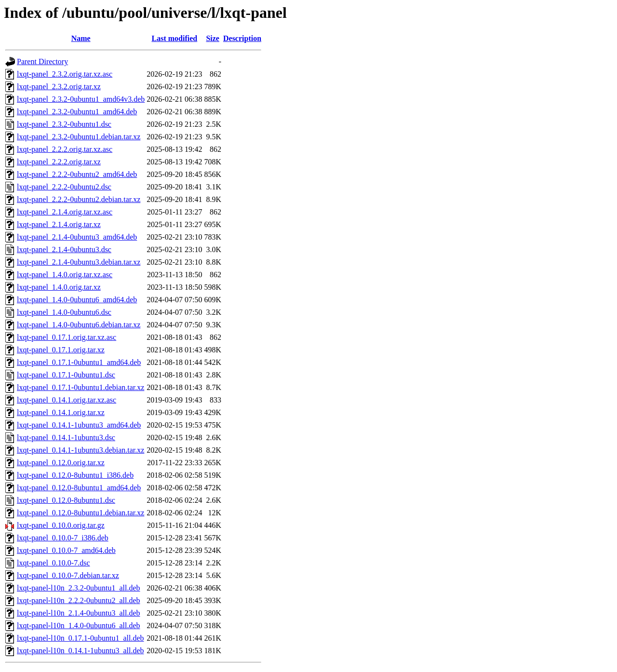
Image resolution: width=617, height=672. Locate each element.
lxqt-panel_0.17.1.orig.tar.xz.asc (67, 337)
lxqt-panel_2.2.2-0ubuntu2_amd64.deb (77, 174)
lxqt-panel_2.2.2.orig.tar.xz (59, 162)
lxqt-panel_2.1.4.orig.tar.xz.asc (65, 212)
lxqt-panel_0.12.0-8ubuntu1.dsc (66, 500)
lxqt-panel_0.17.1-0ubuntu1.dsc (66, 375)
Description (242, 38)
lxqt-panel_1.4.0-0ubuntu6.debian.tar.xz (79, 325)
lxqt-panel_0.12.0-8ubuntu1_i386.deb (75, 475)
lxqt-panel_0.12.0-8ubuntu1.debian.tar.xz (80, 513)
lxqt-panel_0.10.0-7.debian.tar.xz (68, 575)
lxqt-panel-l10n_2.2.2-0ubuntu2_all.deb (79, 600)
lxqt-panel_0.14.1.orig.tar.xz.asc (67, 400)
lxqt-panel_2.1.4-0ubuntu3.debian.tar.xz (79, 262)
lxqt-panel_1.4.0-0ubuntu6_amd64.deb (77, 300)
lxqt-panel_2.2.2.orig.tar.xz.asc (65, 149)
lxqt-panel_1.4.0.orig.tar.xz (59, 287)
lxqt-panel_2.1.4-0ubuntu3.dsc (64, 249)
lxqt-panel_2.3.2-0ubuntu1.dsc (64, 124)
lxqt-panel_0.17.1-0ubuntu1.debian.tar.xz (80, 387)
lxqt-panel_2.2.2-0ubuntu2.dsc (64, 187)
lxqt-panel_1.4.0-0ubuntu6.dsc (64, 312)
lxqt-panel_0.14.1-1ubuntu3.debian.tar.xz (80, 450)
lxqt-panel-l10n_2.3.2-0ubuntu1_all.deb (79, 588)
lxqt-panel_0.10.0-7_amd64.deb (66, 550)
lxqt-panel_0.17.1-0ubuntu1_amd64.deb (79, 362)
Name (81, 38)
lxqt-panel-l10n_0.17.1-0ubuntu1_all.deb (80, 638)
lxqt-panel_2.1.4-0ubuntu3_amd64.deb (77, 237)
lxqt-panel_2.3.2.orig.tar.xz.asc (65, 74)
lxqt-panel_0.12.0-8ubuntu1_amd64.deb (79, 488)
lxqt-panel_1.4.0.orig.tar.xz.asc (65, 275)
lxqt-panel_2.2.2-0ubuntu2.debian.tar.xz (79, 199)
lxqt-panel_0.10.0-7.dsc (54, 563)
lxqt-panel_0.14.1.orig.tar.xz (61, 412)
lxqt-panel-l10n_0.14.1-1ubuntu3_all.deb (80, 651)
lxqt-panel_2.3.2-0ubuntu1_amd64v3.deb (81, 99)
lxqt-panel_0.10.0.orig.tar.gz (61, 525)
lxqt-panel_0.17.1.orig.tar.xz (61, 350)
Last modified (175, 38)
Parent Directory (42, 61)
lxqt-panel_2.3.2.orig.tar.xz (59, 87)
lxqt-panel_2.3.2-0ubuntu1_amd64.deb (77, 112)
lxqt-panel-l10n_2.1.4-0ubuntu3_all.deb (79, 613)
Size (213, 38)
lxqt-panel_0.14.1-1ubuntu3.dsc (66, 437)
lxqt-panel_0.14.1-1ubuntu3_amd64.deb (79, 425)
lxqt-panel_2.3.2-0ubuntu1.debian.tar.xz (79, 137)
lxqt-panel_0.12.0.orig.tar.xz (61, 463)
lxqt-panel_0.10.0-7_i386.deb (63, 538)
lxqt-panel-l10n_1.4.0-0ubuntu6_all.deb (79, 625)
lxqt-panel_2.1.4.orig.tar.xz (59, 224)
